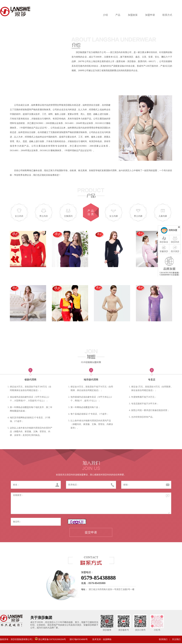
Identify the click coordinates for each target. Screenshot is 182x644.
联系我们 (163, 639)
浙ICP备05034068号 (79, 639)
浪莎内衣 (175, 240)
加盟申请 (150, 15)
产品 (118, 15)
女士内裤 (114, 216)
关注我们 (176, 639)
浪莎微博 (107, 630)
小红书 (157, 630)
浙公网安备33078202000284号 (50, 639)
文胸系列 (68, 216)
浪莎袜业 (164, 240)
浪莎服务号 (124, 630)
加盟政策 (133, 15)
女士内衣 (19, 216)
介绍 (105, 15)
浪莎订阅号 (140, 630)
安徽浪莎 (164, 249)
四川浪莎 (175, 249)
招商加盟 (173, 230)
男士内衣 (44, 216)
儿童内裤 (163, 216)
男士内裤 (138, 216)
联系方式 (167, 15)
